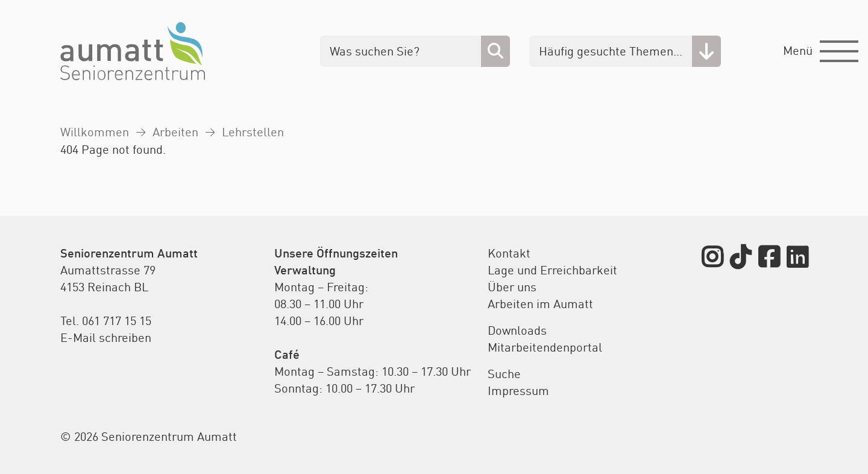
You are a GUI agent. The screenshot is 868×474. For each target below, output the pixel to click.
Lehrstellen (253, 132)
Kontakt (509, 253)
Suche (504, 374)
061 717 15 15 (117, 321)
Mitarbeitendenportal (545, 347)
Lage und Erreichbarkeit (552, 270)
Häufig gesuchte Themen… (611, 51)
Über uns (512, 287)
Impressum (518, 390)
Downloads (517, 330)
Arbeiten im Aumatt (540, 304)
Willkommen (95, 132)
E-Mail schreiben (106, 337)
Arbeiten (175, 132)
